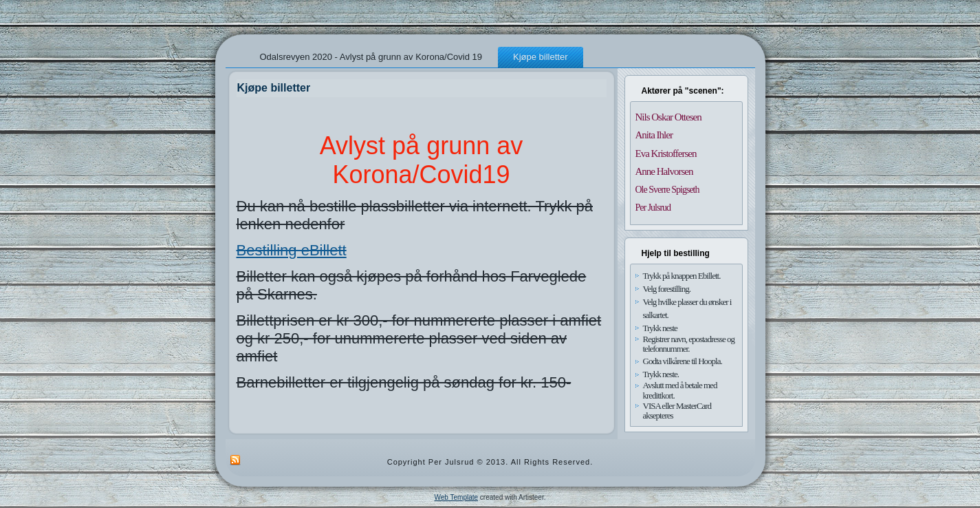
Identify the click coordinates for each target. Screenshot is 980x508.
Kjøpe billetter (540, 57)
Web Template (457, 497)
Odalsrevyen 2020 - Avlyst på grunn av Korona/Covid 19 (371, 57)
